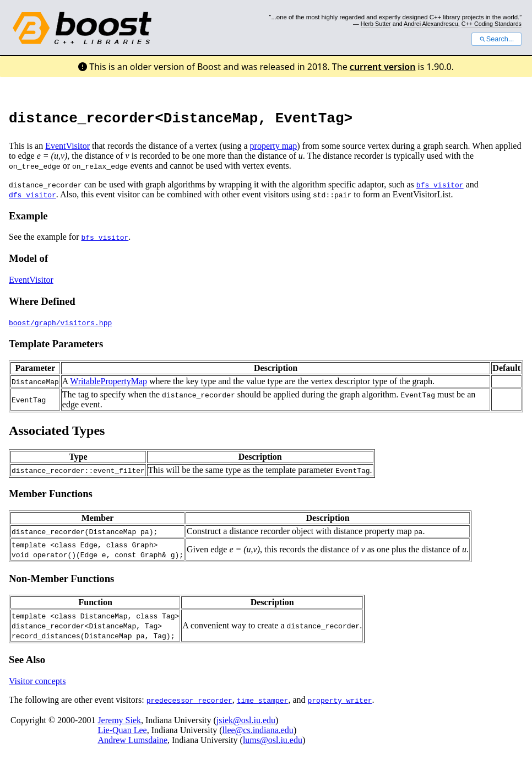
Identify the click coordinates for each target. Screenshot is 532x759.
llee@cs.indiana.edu (258, 733)
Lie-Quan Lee (122, 733)
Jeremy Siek (119, 723)
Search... (496, 39)
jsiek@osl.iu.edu (246, 723)
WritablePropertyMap (108, 384)
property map (274, 149)
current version (383, 67)
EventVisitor (67, 149)
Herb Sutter (376, 24)
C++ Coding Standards (492, 24)
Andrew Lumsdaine (132, 743)
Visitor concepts (37, 684)
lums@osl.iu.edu (273, 743)
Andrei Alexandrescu (431, 24)
